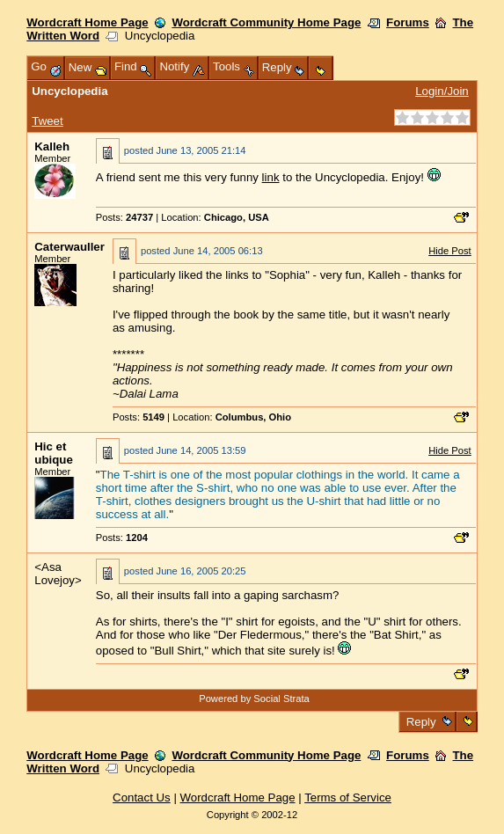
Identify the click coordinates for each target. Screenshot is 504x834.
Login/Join (442, 91)
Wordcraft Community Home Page (266, 22)
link (271, 177)
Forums (408, 22)
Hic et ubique (53, 453)
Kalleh (52, 146)
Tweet (47, 121)
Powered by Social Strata (254, 699)
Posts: (124, 217)
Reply (421, 722)
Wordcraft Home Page (87, 22)
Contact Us (142, 797)
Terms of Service (348, 797)
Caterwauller (69, 247)
